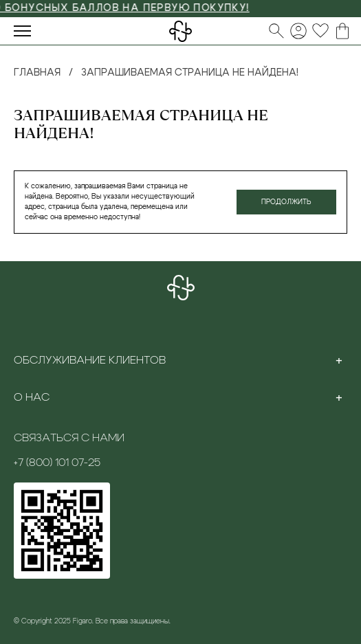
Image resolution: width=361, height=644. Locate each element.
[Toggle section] (339, 360)
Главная (37, 73)
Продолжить (286, 202)
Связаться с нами (69, 438)
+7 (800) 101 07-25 (57, 463)
